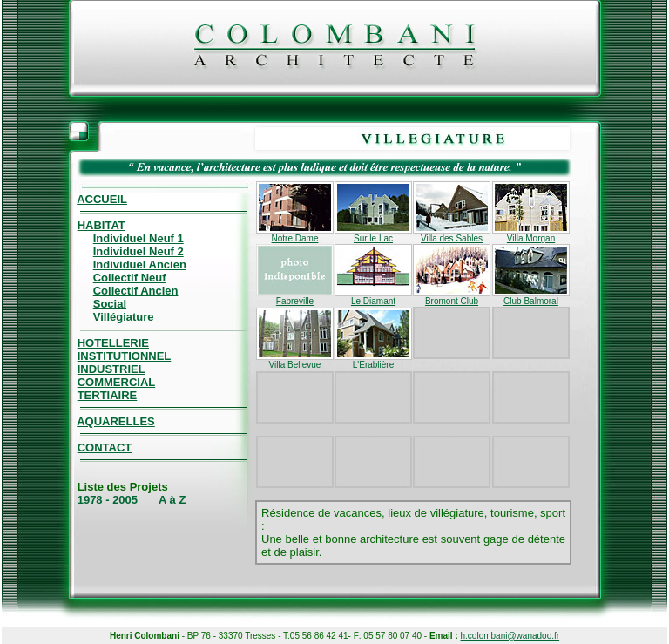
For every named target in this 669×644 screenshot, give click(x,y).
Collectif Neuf (130, 278)
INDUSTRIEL (111, 369)
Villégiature (124, 317)
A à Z (172, 500)
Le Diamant (373, 297)
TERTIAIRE (108, 395)
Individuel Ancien (140, 264)
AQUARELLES (116, 421)
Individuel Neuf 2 (139, 251)
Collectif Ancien (136, 291)
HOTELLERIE (113, 343)
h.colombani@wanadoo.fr (510, 636)
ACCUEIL (102, 199)
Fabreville (295, 297)
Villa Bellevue (295, 361)
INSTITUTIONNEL (125, 356)
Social (110, 304)
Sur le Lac (373, 234)
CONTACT (105, 447)
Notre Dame (295, 234)
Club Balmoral (531, 297)
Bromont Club (452, 297)
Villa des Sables (452, 234)
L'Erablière (373, 361)
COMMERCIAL (117, 382)
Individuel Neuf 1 (139, 238)
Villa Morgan (531, 234)
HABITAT (101, 225)
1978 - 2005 (108, 500)
